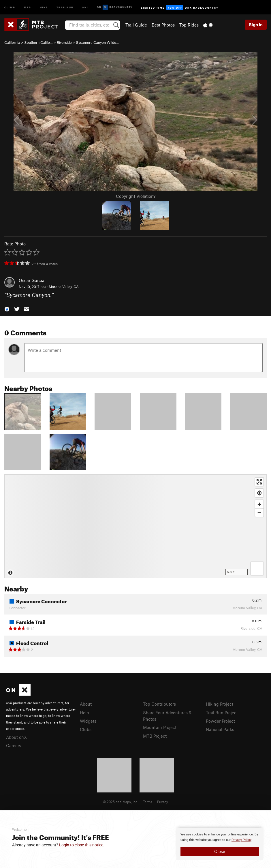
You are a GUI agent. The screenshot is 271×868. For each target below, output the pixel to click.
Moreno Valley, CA (64, 287)
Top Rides (189, 25)
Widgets (88, 721)
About (86, 704)
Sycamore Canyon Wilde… (97, 42)
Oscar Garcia (32, 280)
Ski (85, 7)
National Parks (220, 729)
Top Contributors (159, 704)
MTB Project (155, 736)
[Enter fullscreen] (259, 482)
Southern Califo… (38, 42)
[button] (7, 309)
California (12, 42)
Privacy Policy (241, 840)
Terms (148, 802)
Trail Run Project (222, 713)
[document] (220, 844)
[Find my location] (259, 493)
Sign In (256, 25)
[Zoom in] (259, 504)
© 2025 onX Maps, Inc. (121, 802)
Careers (14, 745)
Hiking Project (220, 704)
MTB (28, 7)
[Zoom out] (259, 513)
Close (220, 851)
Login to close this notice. (82, 845)
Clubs (86, 729)
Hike (44, 7)
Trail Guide (136, 25)
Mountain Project (160, 727)
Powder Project (220, 721)
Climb (10, 7)
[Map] (135, 526)
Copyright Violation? (136, 196)
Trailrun (65, 7)
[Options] (257, 569)
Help (84, 713)
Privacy (163, 802)
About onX (16, 737)
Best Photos (163, 25)
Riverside (64, 42)
